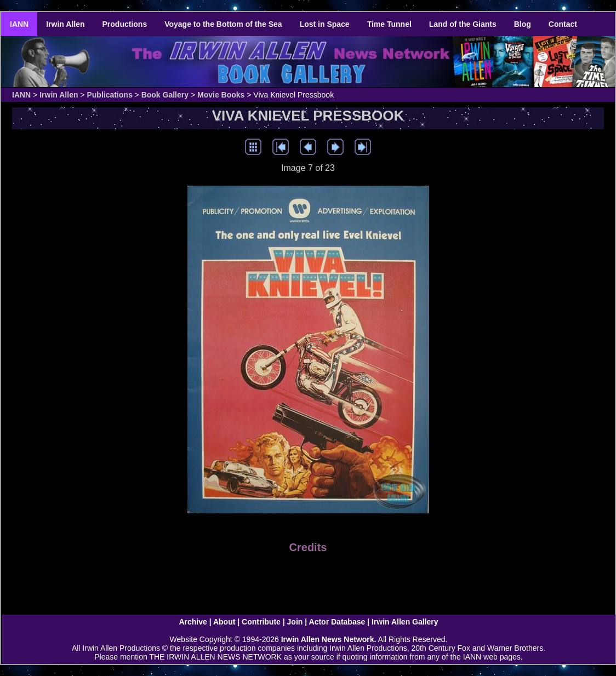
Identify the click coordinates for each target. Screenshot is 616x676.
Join (295, 622)
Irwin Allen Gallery (405, 622)
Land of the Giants (463, 24)
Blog (523, 24)
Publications (109, 95)
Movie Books (221, 95)
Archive (193, 622)
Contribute (261, 622)
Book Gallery (165, 95)
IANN (19, 24)
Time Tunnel (389, 24)
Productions (125, 24)
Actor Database (337, 622)
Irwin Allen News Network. (329, 639)
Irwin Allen (65, 24)
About (224, 622)
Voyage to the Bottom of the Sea (223, 24)
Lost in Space (325, 24)
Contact (563, 24)
